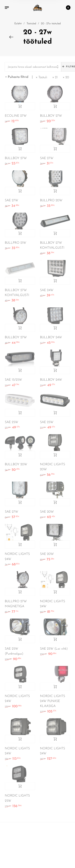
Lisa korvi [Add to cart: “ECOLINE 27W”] (20, 106)
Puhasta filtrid (18, 77)
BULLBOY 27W (51, 116)
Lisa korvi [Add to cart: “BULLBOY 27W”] (55, 106)
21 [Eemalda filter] (56, 77)
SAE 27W (47, 158)
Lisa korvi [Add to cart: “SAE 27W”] (55, 149)
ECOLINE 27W (16, 116)
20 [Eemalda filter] (67, 77)
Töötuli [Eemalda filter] (43, 77)
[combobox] (33, 67)
